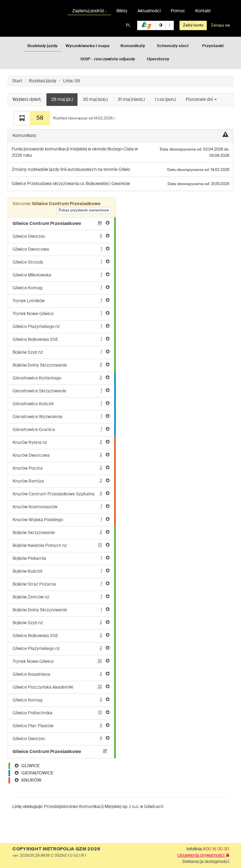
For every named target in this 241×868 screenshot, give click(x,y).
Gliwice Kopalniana (61, 674)
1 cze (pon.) (165, 100)
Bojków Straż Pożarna (61, 584)
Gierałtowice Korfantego (61, 378)
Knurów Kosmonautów (61, 507)
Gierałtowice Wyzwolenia (61, 416)
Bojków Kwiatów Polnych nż (61, 545)
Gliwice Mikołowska (61, 275)
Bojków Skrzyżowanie (61, 532)
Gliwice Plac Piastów (61, 726)
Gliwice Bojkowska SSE (61, 339)
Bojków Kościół (61, 571)
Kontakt (203, 11)
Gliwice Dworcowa (61, 249)
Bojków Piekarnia (61, 558)
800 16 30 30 (216, 849)
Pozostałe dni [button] (201, 100)
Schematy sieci (173, 46)
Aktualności (149, 11)
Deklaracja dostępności (206, 862)
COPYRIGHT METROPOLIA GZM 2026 (56, 849)
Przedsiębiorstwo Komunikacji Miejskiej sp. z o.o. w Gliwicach (104, 807)
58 (40, 118)
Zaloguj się (220, 25)
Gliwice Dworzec (61, 236)
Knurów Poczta (61, 468)
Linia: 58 (72, 81)
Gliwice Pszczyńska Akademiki (61, 687)
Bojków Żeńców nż (61, 597)
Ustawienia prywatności (203, 855)
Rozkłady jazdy (42, 46)
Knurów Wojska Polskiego (61, 519)
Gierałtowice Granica (61, 429)
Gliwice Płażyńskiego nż (61, 326)
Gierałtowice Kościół (61, 404)
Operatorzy (158, 59)
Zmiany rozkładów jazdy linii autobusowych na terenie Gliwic (71, 170)
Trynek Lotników (61, 300)
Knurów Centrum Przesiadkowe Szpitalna (61, 494)
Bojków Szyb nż (61, 352)
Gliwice (19, 184)
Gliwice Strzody (61, 262)
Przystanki (213, 46)
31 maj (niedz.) (131, 100)
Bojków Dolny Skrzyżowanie (61, 365)
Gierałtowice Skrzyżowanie (61, 391)
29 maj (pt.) (62, 100)
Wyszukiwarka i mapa (88, 46)
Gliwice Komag (61, 288)
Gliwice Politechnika (61, 713)
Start (17, 81)
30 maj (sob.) (95, 100)
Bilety (122, 11)
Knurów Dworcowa (61, 455)
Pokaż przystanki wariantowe (84, 210)
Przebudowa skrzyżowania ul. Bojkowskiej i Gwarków (78, 184)
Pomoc (178, 11)
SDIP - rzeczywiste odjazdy (108, 59)
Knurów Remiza (61, 481)
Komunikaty (133, 46)
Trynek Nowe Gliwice (61, 313)
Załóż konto (193, 25)
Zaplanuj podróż (89, 11)
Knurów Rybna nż (61, 442)
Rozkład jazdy (43, 81)
